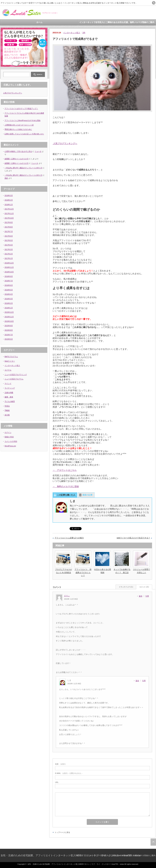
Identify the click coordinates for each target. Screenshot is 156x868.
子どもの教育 (10, 401)
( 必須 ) (60, 764)
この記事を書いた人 (66, 495)
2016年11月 (9, 267)
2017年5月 (9, 240)
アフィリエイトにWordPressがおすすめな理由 (22, 120)
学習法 (7, 406)
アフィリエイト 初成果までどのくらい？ (83, 572)
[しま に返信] (138, 681)
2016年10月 (9, 272)
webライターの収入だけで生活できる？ (133, 538)
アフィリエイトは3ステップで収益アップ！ (21, 109)
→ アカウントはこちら (65, 470)
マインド (8, 383)
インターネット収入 (72, 33)
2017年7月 (9, 231)
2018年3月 (9, 195)
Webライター (10, 361)
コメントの (11, 441)
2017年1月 (9, 258)
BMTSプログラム (11, 357)
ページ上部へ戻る (153, 842)
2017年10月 (9, 218)
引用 (147, 596)
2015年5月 (9, 339)
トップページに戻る (62, 832)
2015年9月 (9, 326)
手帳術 (7, 410)
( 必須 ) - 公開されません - (69, 773)
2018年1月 (9, 205)
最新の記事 (87, 495)
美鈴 (6, 178)
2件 (84, 33)
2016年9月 (9, 276)
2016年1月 (9, 308)
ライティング (10, 388)
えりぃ (67, 596)
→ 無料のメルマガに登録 (66, 486)
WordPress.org (10, 446)
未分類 (7, 415)
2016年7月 (9, 281)
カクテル (8, 370)
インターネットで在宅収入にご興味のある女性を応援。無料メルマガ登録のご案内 (117, 22)
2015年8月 (9, 330)
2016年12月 (9, 263)
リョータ (38, 151)
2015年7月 (9, 335)
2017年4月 (9, 245)
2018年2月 (9, 200)
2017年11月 (9, 213)
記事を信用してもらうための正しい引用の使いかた (24, 134)
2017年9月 (9, 222)
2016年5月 (9, 290)
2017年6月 (9, 236)
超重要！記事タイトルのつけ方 (17, 159)
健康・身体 (9, 397)
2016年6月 (9, 285)
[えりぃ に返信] (141, 596)
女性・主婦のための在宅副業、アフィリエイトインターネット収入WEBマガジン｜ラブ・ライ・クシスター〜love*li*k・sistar (71, 855)
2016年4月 (9, 294)
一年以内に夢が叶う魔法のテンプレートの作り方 (23, 168)
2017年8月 (9, 227)
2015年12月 (9, 312)
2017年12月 (9, 209)
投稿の (9, 437)
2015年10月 (9, 321)
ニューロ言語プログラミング (16, 375)
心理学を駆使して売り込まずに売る (18, 151)
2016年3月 (9, 299)
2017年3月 (9, 249)
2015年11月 (9, 317)
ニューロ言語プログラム (14, 379)
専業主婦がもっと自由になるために (18, 129)
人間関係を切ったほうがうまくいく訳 (19, 125)
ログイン (8, 432)
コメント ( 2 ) (144, 587)
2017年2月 (9, 254)
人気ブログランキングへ (65, 143)
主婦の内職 (9, 393)
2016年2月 (9, 303)
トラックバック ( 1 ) (126, 587)
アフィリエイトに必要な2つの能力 (69, 538)
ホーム (39, 22)
